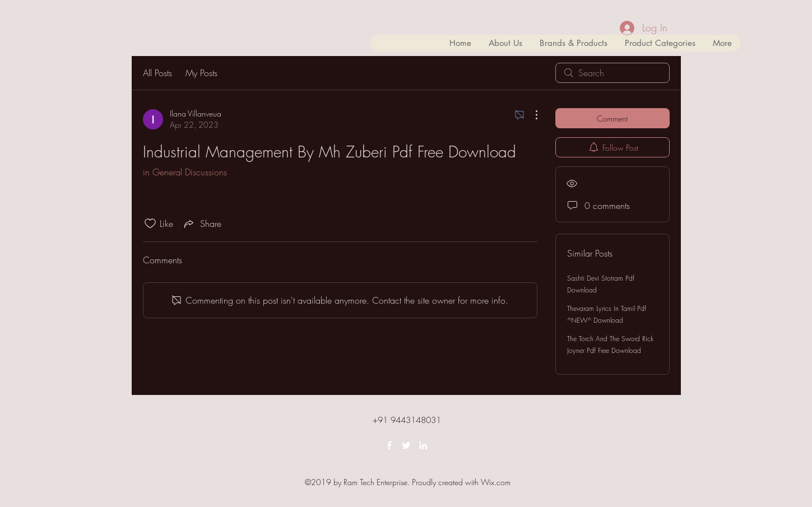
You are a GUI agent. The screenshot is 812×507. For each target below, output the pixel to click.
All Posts (157, 73)
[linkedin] (423, 445)
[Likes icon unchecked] (150, 224)
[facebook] (389, 445)
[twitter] (406, 445)
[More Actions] (531, 115)
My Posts (201, 73)
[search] (613, 73)
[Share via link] (202, 224)
